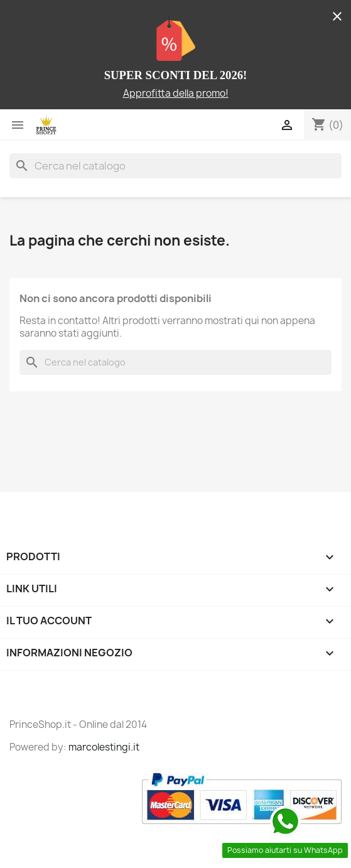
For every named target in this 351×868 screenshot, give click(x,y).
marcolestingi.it (104, 747)
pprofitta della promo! (179, 93)
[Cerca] (175, 166)
